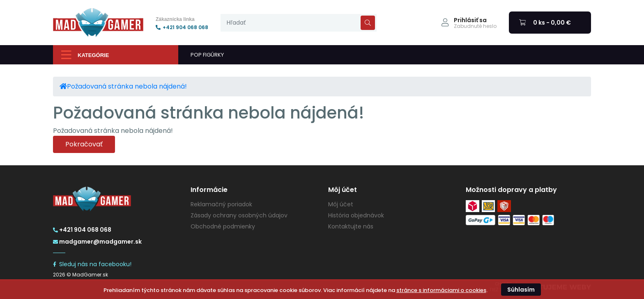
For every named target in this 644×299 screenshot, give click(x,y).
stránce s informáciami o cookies (441, 290)
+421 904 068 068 (182, 27)
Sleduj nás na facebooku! (92, 264)
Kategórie (85, 55)
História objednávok (356, 215)
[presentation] (299, 23)
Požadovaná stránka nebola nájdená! (127, 86)
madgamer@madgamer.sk (97, 242)
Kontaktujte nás (351, 226)
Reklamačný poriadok (221, 204)
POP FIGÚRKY (207, 55)
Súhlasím (521, 290)
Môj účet (341, 204)
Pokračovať (84, 144)
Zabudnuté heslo (475, 26)
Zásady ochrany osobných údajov (239, 215)
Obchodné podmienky (223, 226)
